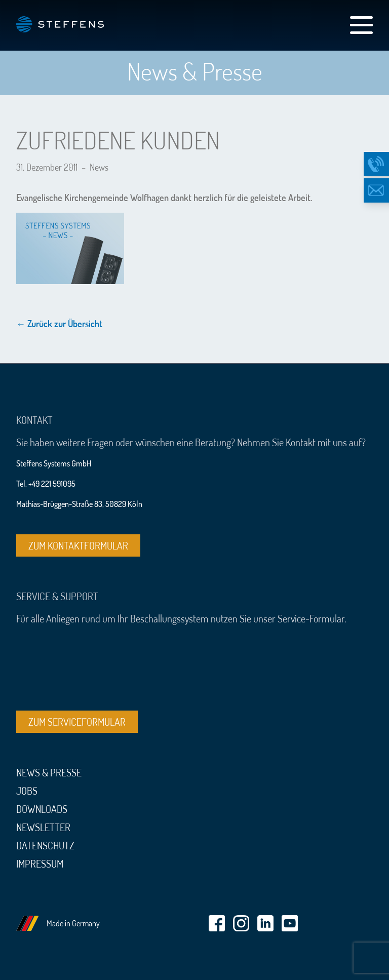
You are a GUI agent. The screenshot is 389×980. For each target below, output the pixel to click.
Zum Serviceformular (77, 722)
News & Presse (49, 772)
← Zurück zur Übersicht (59, 324)
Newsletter (43, 827)
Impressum (40, 864)
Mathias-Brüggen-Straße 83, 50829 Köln (79, 504)
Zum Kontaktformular (78, 545)
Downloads (42, 809)
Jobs (27, 791)
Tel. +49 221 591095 (46, 484)
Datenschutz (45, 845)
